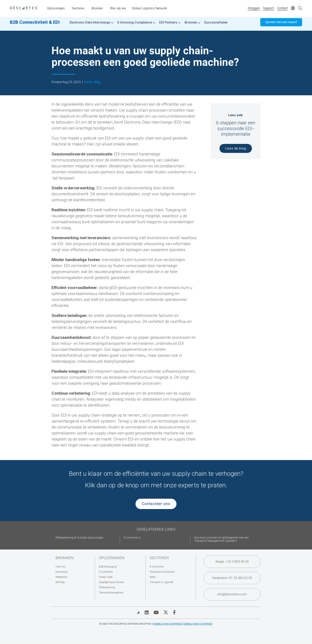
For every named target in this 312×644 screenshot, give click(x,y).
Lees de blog (236, 148)
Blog (97, 82)
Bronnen (97, 8)
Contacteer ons (156, 504)
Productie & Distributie (162, 572)
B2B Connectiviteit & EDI (35, 25)
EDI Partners (170, 26)
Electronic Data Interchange (92, 26)
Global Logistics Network (150, 8)
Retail (153, 577)
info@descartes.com (232, 594)
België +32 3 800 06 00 (232, 562)
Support (269, 8)
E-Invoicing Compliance (136, 26)
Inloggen (254, 8)
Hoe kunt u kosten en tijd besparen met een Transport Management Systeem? (221, 539)
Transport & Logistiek (161, 582)
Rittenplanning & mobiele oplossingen (79, 538)
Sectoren (78, 8)
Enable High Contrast (168, 624)
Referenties (62, 577)
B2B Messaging (108, 567)
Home (88, 82)
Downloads (62, 572)
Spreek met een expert (281, 25)
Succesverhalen (216, 26)
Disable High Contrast (198, 624)
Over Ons (61, 567)
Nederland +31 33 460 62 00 (232, 578)
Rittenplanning (107, 587)
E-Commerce (106, 572)
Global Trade (106, 577)
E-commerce (132, 538)
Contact (282, 8)
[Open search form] (300, 8)
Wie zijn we (118, 8)
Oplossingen (56, 8)
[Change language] (293, 8)
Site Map (60, 582)
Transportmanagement (111, 592)
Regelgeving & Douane (111, 582)
